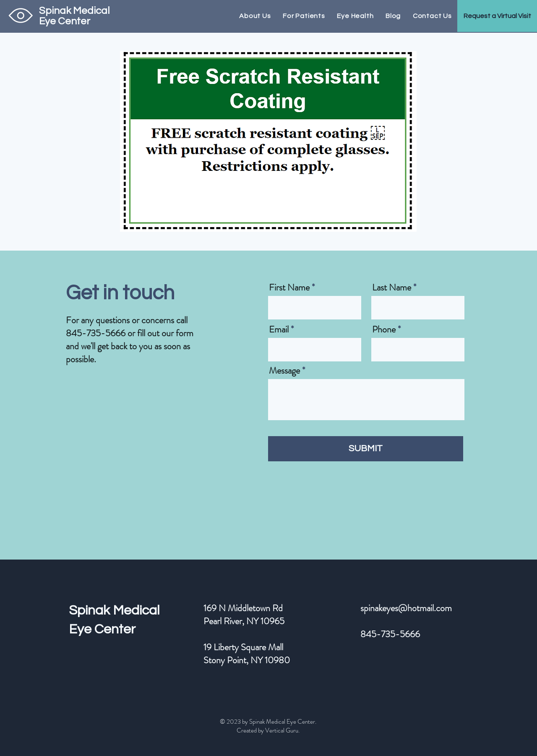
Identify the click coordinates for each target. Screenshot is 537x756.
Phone (384, 330)
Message (284, 371)
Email (279, 330)
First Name (289, 288)
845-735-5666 (96, 333)
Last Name (392, 288)
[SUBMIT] (366, 449)
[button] (497, 16)
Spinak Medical (114, 611)
